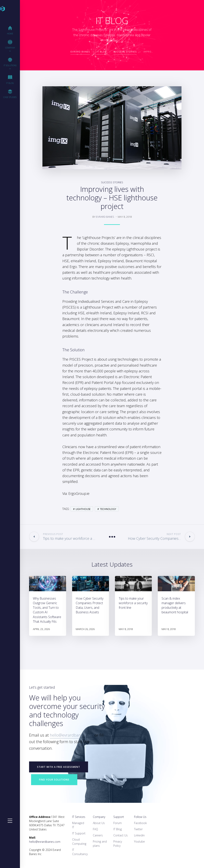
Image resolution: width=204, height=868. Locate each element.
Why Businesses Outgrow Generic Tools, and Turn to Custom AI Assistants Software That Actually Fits (47, 610)
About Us (99, 823)
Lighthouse (83, 509)
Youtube (139, 841)
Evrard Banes (105, 217)
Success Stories (112, 182)
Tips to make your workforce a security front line (133, 603)
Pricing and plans (100, 844)
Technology (108, 509)
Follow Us (140, 817)
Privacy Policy (118, 844)
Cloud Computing (79, 842)
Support (119, 817)
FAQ (95, 829)
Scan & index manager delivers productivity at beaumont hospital (175, 605)
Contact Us (121, 835)
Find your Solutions (54, 780)
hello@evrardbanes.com (72, 735)
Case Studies (10, 94)
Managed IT (78, 825)
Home (10, 30)
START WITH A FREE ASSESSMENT (59, 767)
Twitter (138, 829)
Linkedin (139, 835)
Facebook (140, 823)
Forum (118, 823)
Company (99, 817)
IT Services (79, 817)
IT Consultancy (80, 852)
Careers (98, 835)
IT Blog (10, 80)
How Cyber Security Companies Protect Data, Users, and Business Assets (90, 605)
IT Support (79, 833)
